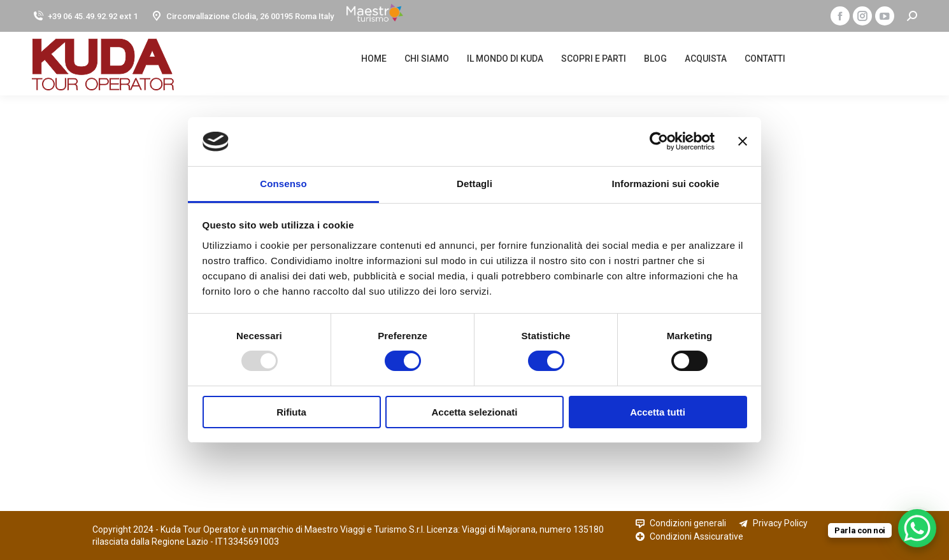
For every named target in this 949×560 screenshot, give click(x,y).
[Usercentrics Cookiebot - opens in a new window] (659, 141)
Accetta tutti (658, 412)
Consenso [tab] (283, 184)
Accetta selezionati (474, 412)
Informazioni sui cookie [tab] (666, 184)
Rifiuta (291, 412)
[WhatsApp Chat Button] (917, 528)
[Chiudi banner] (743, 141)
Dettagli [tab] (474, 184)
